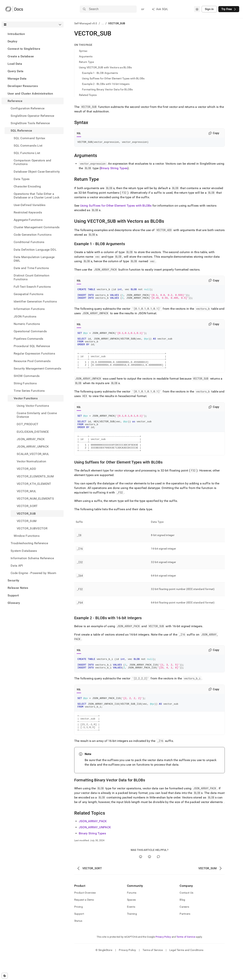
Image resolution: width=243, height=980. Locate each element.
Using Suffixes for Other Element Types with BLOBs (113, 78)
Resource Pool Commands (32, 361)
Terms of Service (186, 960)
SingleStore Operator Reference (32, 116)
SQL (79, 133)
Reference (15, 101)
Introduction (16, 34)
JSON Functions (25, 316)
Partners (185, 937)
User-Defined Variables (30, 205)
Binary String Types (114, 169)
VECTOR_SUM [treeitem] (27, 521)
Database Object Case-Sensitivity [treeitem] (37, 172)
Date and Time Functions (31, 268)
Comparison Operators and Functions (32, 162)
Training (132, 937)
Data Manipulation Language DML (34, 259)
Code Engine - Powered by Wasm (33, 573)
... (103, 23)
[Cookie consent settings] (5, 976)
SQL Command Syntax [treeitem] (30, 138)
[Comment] (158, 880)
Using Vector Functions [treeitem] (33, 406)
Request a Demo (84, 923)
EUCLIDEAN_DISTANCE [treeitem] (33, 432)
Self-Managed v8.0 (86, 23)
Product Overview (85, 916)
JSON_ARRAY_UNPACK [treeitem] (33, 447)
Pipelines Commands (28, 339)
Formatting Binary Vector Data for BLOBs (107, 89)
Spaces (131, 923)
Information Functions (29, 309)
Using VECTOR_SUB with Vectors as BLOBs (105, 67)
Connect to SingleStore (24, 49)
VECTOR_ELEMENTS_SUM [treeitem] (35, 476)
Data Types (22, 179)
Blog (182, 923)
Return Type (86, 62)
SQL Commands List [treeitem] (28, 146)
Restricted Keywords (28, 212)
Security (13, 580)
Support (13, 595)
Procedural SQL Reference (32, 346)
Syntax (83, 51)
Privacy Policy (163, 960)
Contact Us (186, 916)
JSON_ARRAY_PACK (93, 845)
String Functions (25, 383)
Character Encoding (27, 186)
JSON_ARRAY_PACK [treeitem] (31, 439)
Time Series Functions (29, 391)
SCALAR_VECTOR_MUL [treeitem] (33, 454)
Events (131, 930)
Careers (184, 930)
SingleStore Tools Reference (30, 123)
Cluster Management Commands (37, 227)
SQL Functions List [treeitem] (27, 153)
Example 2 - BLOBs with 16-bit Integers (106, 84)
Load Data (15, 64)
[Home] (14, 9)
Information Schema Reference (32, 558)
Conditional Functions (29, 242)
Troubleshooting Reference (29, 543)
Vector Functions (26, 398)
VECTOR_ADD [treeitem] (26, 469)
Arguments (86, 56)
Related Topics (88, 95)
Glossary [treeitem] (14, 603)
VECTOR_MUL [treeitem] (26, 491)
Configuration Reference (28, 108)
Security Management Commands (37, 368)
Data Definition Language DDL (35, 250)
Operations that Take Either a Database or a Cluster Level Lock (37, 196)
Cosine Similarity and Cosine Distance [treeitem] (37, 415)
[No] (150, 880)
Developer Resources (23, 86)
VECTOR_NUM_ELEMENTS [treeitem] (35, 499)
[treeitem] (33, 34)
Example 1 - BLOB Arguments (100, 73)
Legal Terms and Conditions (186, 973)
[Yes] (141, 880)
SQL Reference (21, 131)
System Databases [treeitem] (24, 551)
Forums (132, 916)
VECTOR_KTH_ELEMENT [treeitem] (34, 484)
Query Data (15, 71)
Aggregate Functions (28, 220)
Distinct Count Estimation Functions (32, 277)
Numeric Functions (27, 324)
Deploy (12, 41)
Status (78, 944)
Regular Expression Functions (34, 353)
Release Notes (18, 588)
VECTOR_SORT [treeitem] (27, 506)
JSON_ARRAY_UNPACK (95, 851)
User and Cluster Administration (30, 94)
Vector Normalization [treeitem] (31, 461)
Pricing (79, 930)
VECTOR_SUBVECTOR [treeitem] (32, 528)
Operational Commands (30, 331)
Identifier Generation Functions (35, 301)
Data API (17, 566)
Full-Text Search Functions (32, 287)
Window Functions (27, 536)
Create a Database (21, 56)
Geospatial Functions (28, 294)
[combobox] (197, 9)
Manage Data (17, 79)
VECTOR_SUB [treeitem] (26, 514)
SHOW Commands (27, 376)
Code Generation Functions (33, 235)
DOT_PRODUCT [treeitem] (28, 424)
